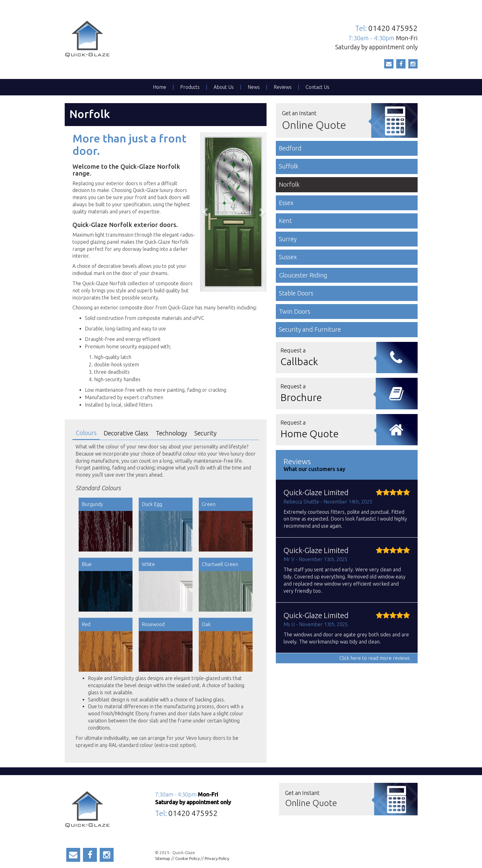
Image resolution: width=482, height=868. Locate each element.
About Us (224, 87)
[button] (205, 212)
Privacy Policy (217, 858)
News (254, 87)
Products (190, 87)
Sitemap (163, 858)
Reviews (283, 87)
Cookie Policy (187, 858)
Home (160, 87)
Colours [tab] (86, 433)
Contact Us (317, 87)
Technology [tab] (171, 433)
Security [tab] (205, 433)
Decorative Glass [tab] (126, 433)
